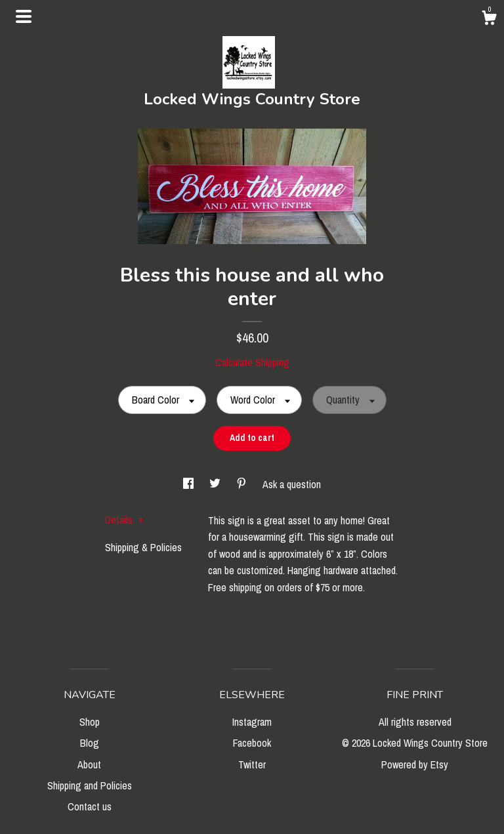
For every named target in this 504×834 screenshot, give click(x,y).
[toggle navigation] (24, 16)
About (89, 764)
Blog (90, 743)
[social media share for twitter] (216, 484)
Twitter (252, 764)
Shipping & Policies (143, 547)
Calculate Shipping (252, 362)
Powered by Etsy (415, 764)
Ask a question (292, 484)
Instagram (252, 722)
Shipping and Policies (90, 785)
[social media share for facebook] (190, 484)
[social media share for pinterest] (243, 484)
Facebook (252, 743)
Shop (90, 722)
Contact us (90, 806)
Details (124, 520)
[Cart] (489, 20)
